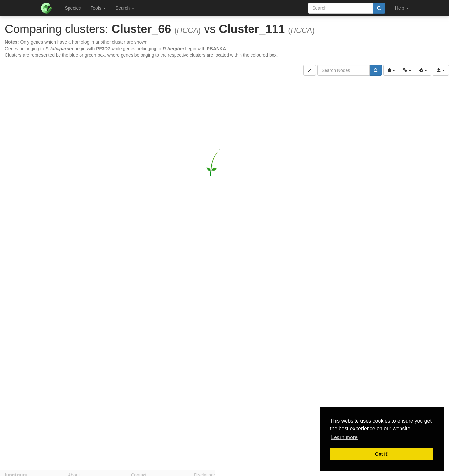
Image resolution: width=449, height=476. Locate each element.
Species (73, 8)
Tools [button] (98, 8)
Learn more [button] (344, 437)
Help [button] (402, 8)
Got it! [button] (382, 454)
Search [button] (125, 8)
